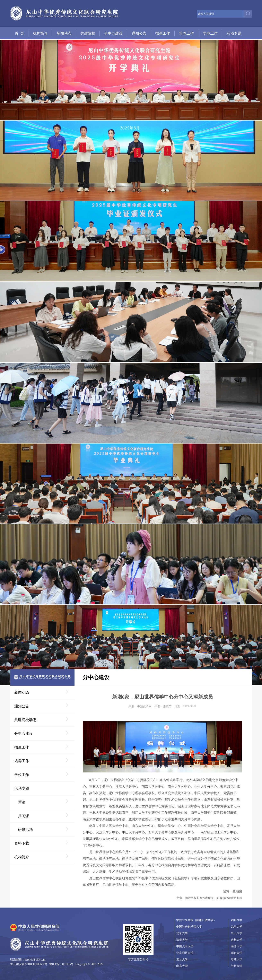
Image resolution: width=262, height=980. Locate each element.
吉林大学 (237, 940)
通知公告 (139, 33)
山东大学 (182, 966)
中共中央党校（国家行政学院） (196, 920)
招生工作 (163, 33)
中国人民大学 (185, 946)
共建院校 (88, 33)
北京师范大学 (185, 953)
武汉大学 (237, 927)
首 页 (19, 33)
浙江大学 (237, 959)
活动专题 (234, 33)
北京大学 (182, 933)
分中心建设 (113, 33)
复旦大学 (182, 959)
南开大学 (237, 946)
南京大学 (237, 953)
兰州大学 (237, 966)
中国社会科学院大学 (189, 927)
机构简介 (40, 33)
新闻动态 (64, 33)
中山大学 (237, 933)
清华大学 (182, 940)
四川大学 (237, 920)
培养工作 (186, 33)
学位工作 (210, 33)
